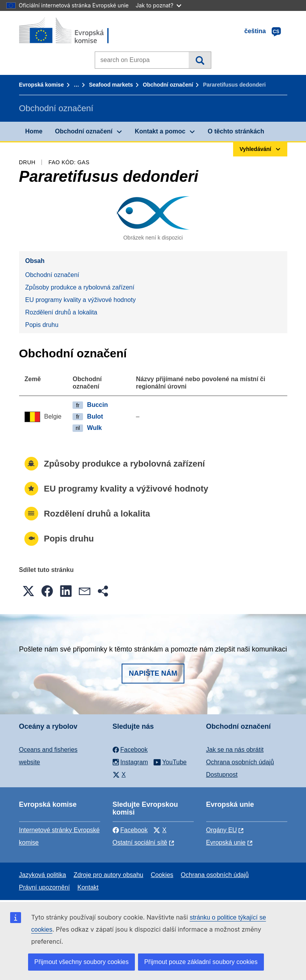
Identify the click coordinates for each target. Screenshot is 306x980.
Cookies (162, 875)
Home (34, 131)
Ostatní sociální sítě (140, 842)
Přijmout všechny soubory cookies (81, 962)
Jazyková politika (43, 875)
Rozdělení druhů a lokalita (61, 312)
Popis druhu (42, 325)
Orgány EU (222, 830)
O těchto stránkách (236, 131)
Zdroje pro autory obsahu (109, 875)
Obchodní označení (168, 85)
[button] (28, 591)
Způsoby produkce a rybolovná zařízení (80, 287)
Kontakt (88, 887)
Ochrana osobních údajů (240, 762)
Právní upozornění (45, 887)
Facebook (130, 830)
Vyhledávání (200, 60)
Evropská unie (226, 842)
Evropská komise (42, 85)
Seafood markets (111, 85)
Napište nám (153, 673)
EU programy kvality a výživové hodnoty (81, 300)
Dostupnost (222, 775)
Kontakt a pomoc (160, 131)
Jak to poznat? (158, 5)
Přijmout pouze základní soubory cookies (201, 962)
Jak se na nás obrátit (235, 750)
